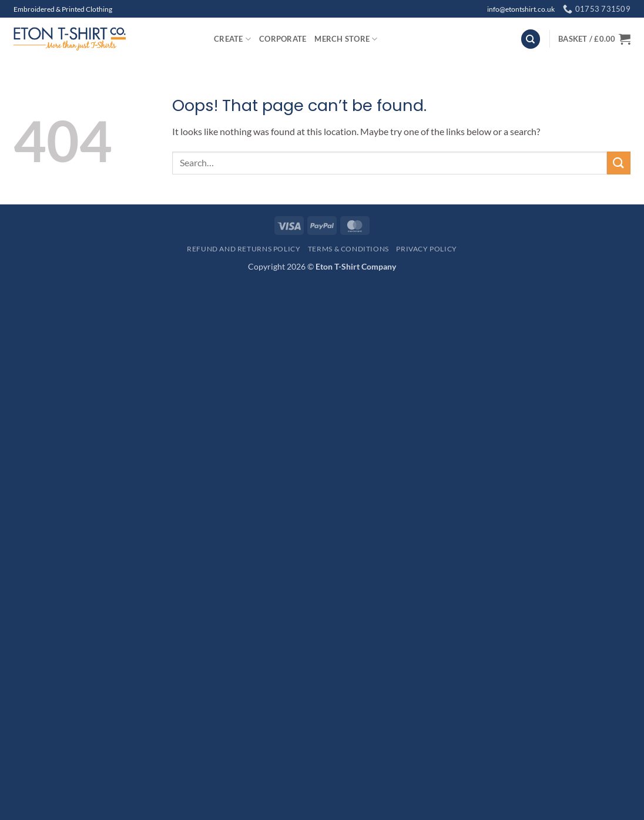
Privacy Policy (427, 249)
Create (232, 39)
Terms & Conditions (348, 249)
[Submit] (619, 163)
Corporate (283, 39)
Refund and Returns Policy (244, 249)
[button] (594, 39)
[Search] (531, 39)
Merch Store (346, 39)
